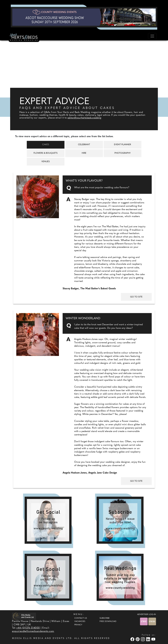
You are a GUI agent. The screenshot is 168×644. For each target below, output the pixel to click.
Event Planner (122, 145)
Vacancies (80, 621)
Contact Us (81, 618)
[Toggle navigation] (152, 36)
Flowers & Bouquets (46, 153)
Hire (84, 153)
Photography (123, 153)
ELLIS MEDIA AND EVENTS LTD (48, 638)
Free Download (108, 621)
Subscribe (105, 618)
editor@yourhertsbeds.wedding (84, 118)
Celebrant (84, 145)
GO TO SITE (136, 297)
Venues (46, 162)
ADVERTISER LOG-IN (147, 615)
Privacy (78, 625)
